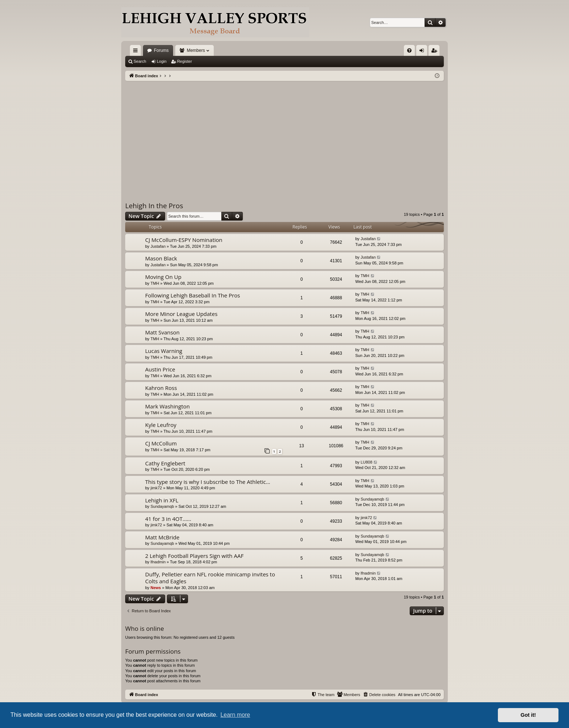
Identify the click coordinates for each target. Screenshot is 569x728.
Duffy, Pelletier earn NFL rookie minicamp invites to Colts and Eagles (210, 578)
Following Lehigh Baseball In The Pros (193, 295)
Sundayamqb (162, 506)
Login (162, 61)
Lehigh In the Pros (154, 206)
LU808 (367, 462)
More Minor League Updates (181, 314)
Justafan (158, 246)
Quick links (137, 52)
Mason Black (161, 258)
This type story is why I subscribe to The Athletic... (208, 482)
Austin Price (160, 369)
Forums (161, 50)
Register (185, 61)
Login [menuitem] (423, 52)
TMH (155, 283)
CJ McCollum (161, 443)
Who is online (145, 628)
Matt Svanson (162, 332)
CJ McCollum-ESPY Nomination (184, 240)
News (156, 588)
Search (140, 61)
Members (196, 50)
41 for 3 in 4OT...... (168, 519)
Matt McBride (162, 537)
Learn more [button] (235, 715)
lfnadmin (158, 562)
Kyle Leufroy (161, 425)
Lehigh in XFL (162, 500)
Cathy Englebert (165, 463)
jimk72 (156, 488)
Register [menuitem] (436, 52)
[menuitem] (409, 50)
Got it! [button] (528, 715)
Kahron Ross (161, 388)
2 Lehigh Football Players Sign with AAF (194, 556)
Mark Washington (167, 406)
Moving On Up (163, 277)
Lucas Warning (164, 351)
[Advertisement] (284, 135)
